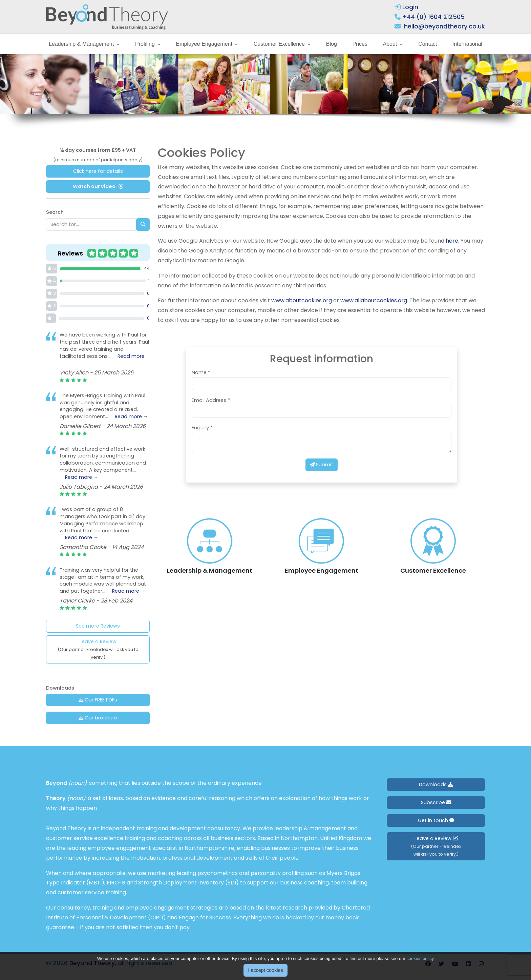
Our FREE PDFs (98, 700)
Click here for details (98, 171)
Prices (360, 44)
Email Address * (211, 400)
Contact (428, 44)
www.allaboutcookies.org (374, 300)
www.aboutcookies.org (302, 300)
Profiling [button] (146, 44)
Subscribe (436, 802)
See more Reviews (98, 626)
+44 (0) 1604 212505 (433, 17)
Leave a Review (98, 649)
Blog (332, 44)
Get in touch (436, 820)
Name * (201, 372)
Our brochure (98, 718)
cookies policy (420, 958)
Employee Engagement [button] (205, 44)
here (452, 241)
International (467, 44)
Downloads (436, 784)
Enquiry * (202, 428)
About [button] (390, 44)
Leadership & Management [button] (82, 44)
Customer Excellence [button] (280, 44)
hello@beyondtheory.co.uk (444, 26)
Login (406, 7)
